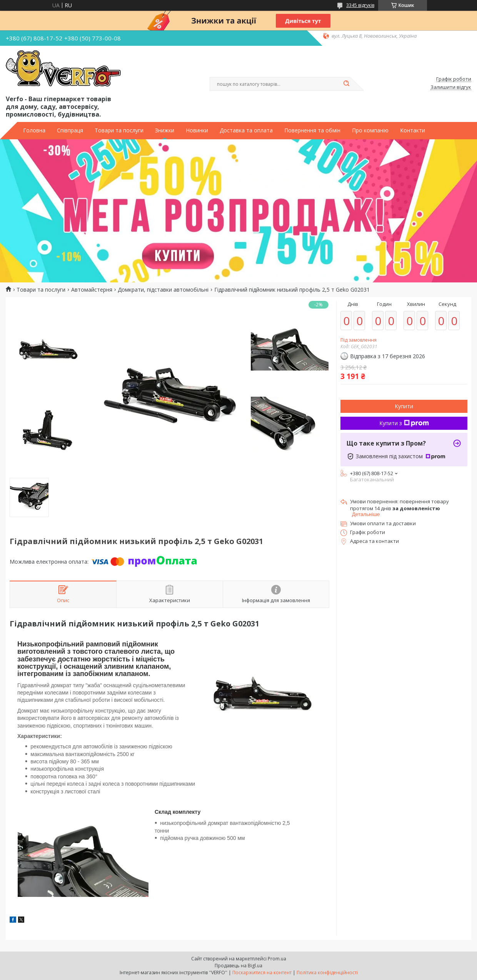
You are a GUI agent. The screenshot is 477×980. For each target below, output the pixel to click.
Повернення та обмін (312, 130)
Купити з (404, 423)
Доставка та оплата (246, 130)
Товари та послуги (119, 130)
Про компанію (370, 130)
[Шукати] (346, 84)
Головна (34, 130)
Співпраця (70, 130)
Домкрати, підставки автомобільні (163, 290)
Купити (404, 406)
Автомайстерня (92, 290)
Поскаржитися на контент (262, 972)
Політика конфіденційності (327, 972)
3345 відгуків (360, 5)
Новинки (197, 130)
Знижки (165, 130)
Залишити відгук (451, 87)
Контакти (413, 130)
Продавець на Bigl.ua (239, 966)
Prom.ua (277, 959)
